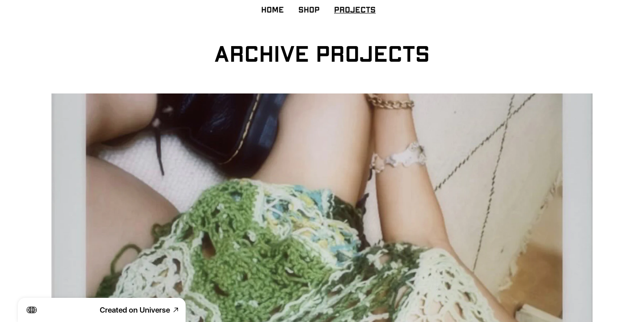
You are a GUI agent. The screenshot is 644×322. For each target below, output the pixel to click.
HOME (273, 10)
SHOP (309, 10)
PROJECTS (355, 10)
